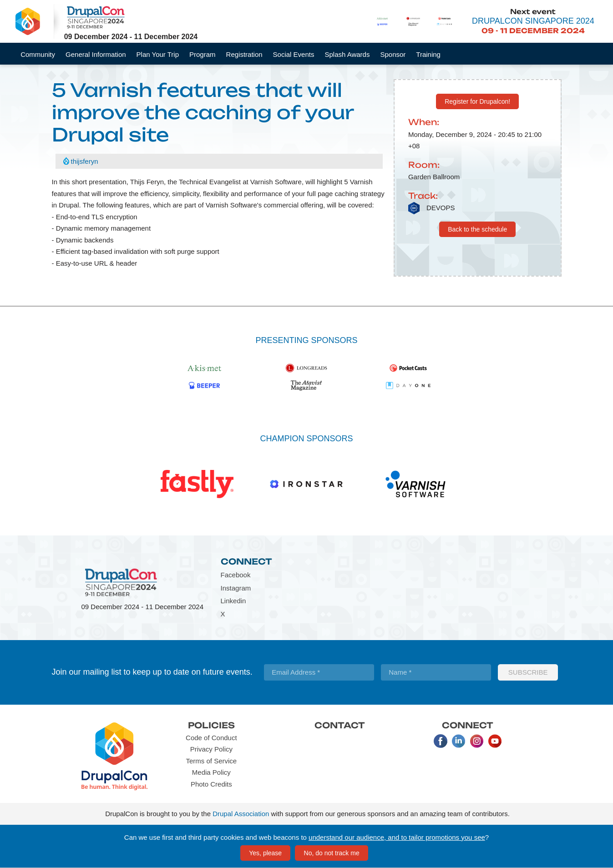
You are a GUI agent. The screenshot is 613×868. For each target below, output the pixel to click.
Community (38, 54)
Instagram (236, 588)
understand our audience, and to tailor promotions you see (397, 837)
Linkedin (233, 601)
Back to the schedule (477, 229)
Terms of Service (211, 761)
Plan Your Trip (158, 54)
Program (203, 54)
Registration (244, 54)
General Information (96, 54)
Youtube (495, 741)
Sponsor (393, 54)
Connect (246, 561)
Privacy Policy (211, 749)
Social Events (294, 54)
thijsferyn (85, 161)
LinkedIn (459, 741)
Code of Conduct (211, 738)
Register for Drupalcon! (477, 101)
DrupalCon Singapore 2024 (533, 21)
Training (428, 54)
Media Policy (211, 772)
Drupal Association (241, 814)
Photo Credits (211, 784)
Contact (340, 725)
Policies (211, 725)
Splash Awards (347, 54)
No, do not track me (332, 853)
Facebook (236, 575)
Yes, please (265, 853)
